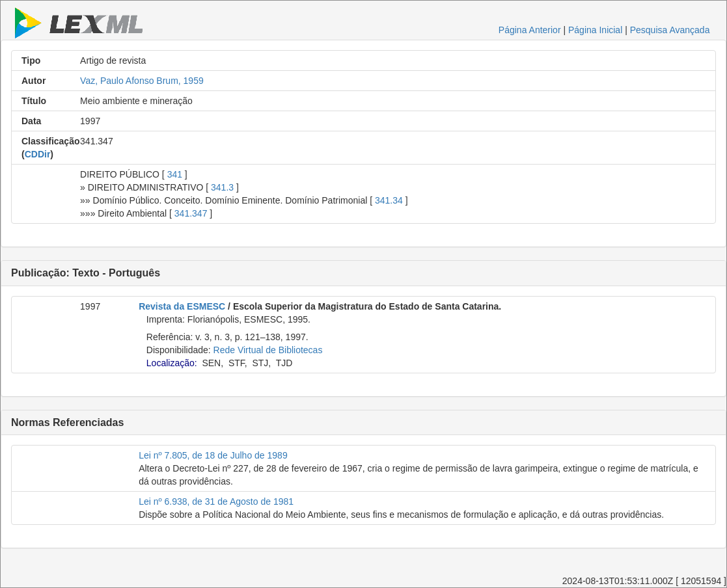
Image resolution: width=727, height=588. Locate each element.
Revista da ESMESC (182, 306)
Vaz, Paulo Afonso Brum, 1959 (142, 81)
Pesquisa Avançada (670, 30)
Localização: (172, 363)
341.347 (191, 213)
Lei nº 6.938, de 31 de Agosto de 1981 (216, 501)
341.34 (389, 200)
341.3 (222, 187)
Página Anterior (530, 30)
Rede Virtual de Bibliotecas (268, 350)
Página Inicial (595, 30)
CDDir (38, 154)
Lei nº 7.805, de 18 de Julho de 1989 (213, 455)
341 (175, 174)
